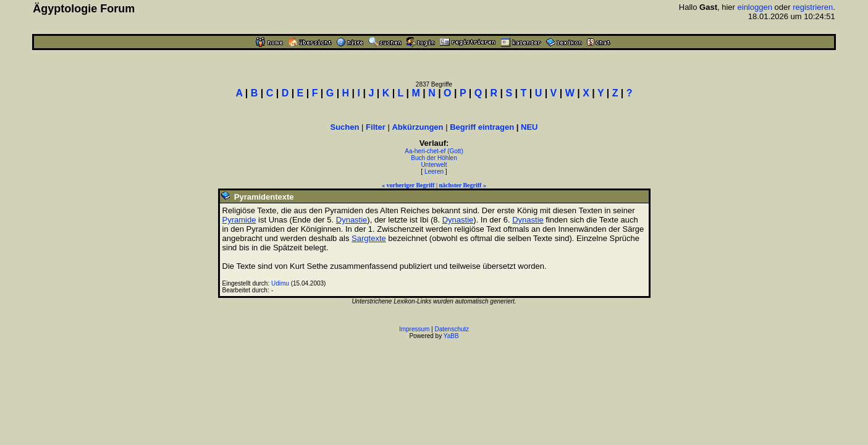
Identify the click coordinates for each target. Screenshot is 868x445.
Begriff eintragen (482, 127)
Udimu (280, 283)
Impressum (414, 329)
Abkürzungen (417, 127)
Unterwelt (434, 165)
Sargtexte (369, 238)
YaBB (451, 336)
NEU (529, 127)
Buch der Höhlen (434, 158)
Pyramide (239, 220)
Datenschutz (452, 329)
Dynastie (352, 220)
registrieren (813, 7)
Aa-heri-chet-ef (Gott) (434, 151)
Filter (376, 127)
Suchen (345, 127)
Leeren (434, 172)
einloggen (755, 7)
